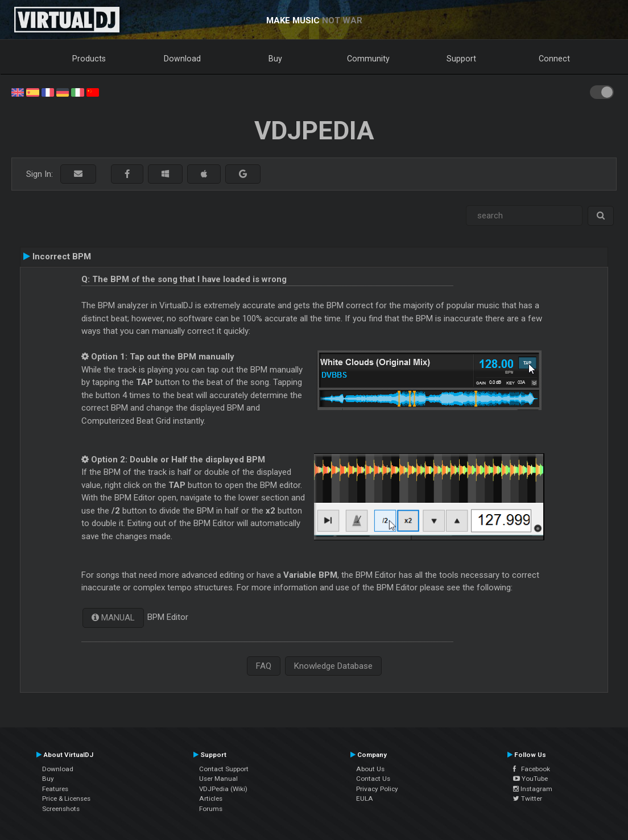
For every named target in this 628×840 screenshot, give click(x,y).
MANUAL (117, 618)
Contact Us (373, 779)
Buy (275, 59)
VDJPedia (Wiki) (223, 789)
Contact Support (224, 769)
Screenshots (61, 809)
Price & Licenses (66, 798)
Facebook (532, 769)
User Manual (218, 779)
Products (89, 59)
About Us (370, 769)
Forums (211, 809)
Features (55, 789)
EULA (365, 798)
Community (368, 59)
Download (182, 59)
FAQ (264, 666)
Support (461, 59)
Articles (211, 798)
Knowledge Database (333, 666)
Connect (554, 59)
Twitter (528, 798)
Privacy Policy (377, 789)
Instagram (533, 789)
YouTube (530, 779)
